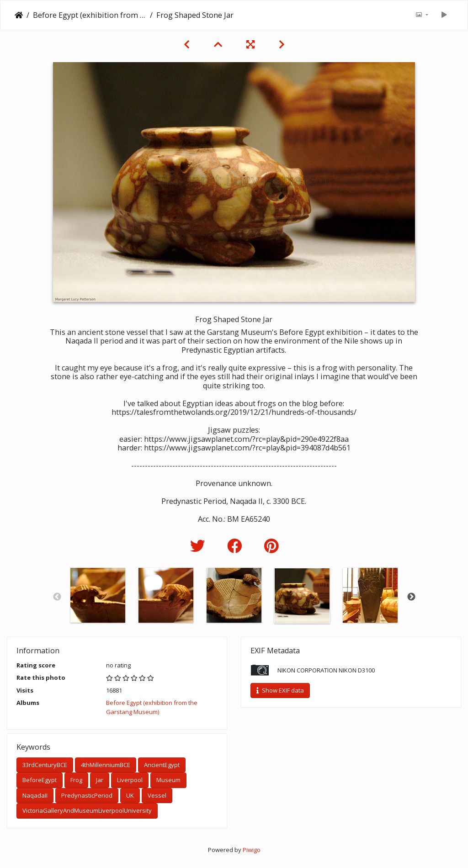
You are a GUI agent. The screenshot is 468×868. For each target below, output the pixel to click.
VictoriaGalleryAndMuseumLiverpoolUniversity (87, 810)
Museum (168, 780)
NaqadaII (35, 795)
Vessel (157, 795)
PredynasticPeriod (87, 795)
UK (130, 795)
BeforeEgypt (40, 780)
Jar (100, 780)
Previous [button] (57, 597)
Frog (76, 780)
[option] (98, 595)
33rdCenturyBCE (45, 765)
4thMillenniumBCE (106, 765)
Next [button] (411, 597)
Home (19, 15)
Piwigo (252, 850)
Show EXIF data (280, 690)
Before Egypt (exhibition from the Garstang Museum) (90, 15)
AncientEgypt (162, 765)
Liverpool (130, 780)
